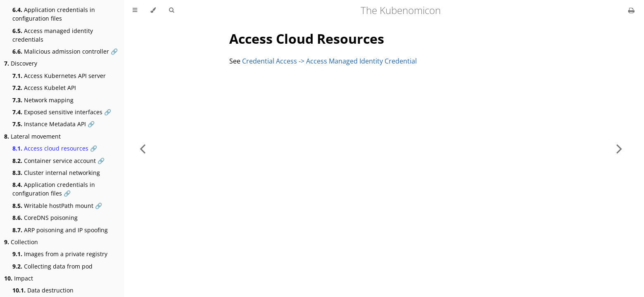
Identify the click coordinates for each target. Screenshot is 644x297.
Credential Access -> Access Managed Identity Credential (329, 61)
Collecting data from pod (52, 266)
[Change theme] (153, 10)
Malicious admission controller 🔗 (65, 51)
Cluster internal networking (56, 173)
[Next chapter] (619, 148)
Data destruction (43, 290)
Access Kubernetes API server (59, 76)
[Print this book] (631, 10)
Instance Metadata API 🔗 (53, 124)
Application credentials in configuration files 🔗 (54, 189)
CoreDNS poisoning (45, 218)
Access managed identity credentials (53, 35)
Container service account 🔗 (58, 161)
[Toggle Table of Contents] (135, 10)
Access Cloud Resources (307, 39)
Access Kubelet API (44, 88)
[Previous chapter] (143, 148)
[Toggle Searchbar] (171, 10)
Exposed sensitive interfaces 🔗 (62, 112)
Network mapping (43, 100)
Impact (19, 278)
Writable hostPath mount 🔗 (57, 206)
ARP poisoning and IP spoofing (60, 230)
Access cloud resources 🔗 (55, 148)
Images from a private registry (60, 254)
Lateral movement (32, 136)
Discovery (21, 63)
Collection (21, 242)
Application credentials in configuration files (54, 14)
